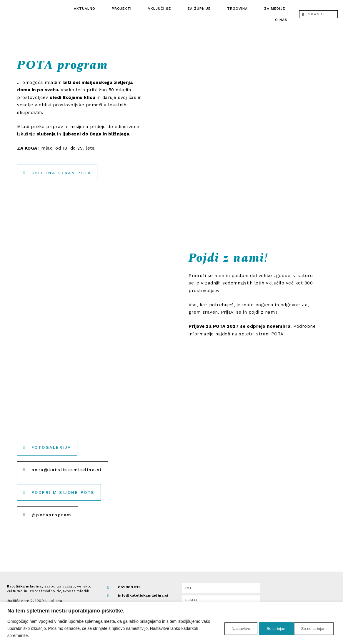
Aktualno (85, 9)
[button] (64, 470)
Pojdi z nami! (233, 258)
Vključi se (159, 9)
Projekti (122, 9)
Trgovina (237, 9)
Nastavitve (232, 628)
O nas (281, 20)
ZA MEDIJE (275, 9)
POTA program (68, 64)
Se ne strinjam (274, 628)
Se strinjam (317, 628)
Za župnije (199, 9)
